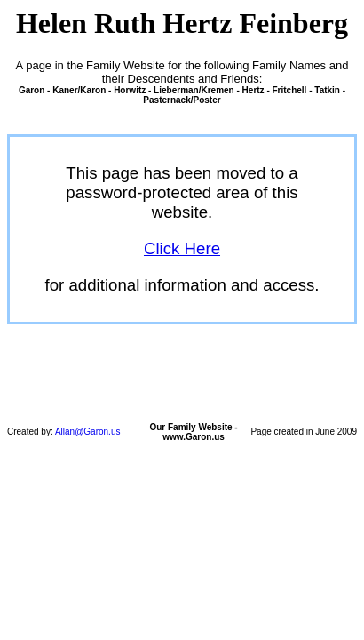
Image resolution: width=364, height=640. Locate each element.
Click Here (182, 248)
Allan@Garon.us (88, 432)
